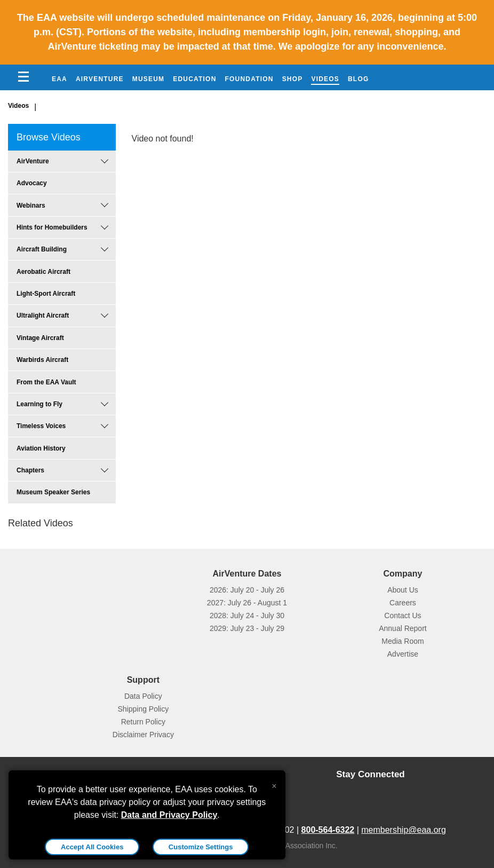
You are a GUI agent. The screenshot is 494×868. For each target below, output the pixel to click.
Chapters (30, 470)
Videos (325, 79)
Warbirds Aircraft (42, 360)
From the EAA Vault (46, 382)
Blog (358, 79)
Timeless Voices (41, 426)
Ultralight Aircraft (43, 315)
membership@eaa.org (404, 830)
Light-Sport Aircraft (46, 294)
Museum (149, 79)
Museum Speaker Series (53, 492)
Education (194, 79)
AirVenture (100, 79)
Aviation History (41, 448)
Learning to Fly (39, 404)
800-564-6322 (328, 830)
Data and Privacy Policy (169, 815)
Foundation (249, 79)
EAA (59, 79)
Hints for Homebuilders (52, 227)
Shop (293, 79)
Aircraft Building (42, 249)
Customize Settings (201, 847)
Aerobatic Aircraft (43, 272)
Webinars (31, 206)
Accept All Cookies (92, 847)
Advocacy (32, 183)
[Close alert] (274, 784)
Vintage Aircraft (40, 338)
